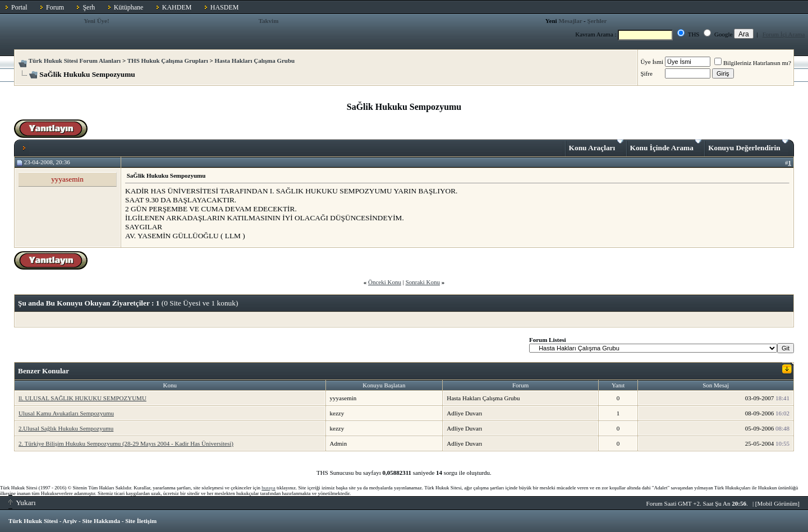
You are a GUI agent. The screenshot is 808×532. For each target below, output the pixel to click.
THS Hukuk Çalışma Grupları (168, 61)
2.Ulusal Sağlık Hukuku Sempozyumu (66, 428)
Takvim (269, 21)
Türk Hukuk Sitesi (33, 521)
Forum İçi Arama (784, 34)
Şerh (89, 7)
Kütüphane (129, 7)
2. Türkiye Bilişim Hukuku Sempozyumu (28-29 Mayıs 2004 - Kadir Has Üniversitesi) (126, 443)
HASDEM (225, 7)
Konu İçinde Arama (666, 146)
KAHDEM (177, 7)
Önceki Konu (385, 282)
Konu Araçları (596, 146)
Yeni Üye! (97, 21)
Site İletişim (141, 521)
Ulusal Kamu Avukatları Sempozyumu (66, 413)
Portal (19, 7)
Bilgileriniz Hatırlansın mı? (753, 63)
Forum (55, 7)
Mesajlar (570, 21)
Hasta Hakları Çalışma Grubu (255, 61)
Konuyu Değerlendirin (748, 146)
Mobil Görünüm (778, 503)
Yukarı (22, 503)
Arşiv (70, 521)
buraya (268, 488)
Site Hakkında (101, 521)
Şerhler (597, 21)
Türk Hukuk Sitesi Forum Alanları (75, 61)
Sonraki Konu (423, 282)
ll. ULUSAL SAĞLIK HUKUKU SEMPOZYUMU (82, 398)
